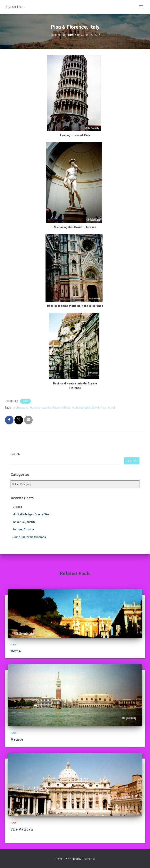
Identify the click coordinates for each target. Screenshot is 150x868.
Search (15, 454)
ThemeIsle (88, 859)
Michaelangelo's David (85, 408)
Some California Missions (29, 537)
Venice (17, 739)
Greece (17, 507)
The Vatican (22, 829)
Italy (25, 401)
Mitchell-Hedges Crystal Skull (31, 514)
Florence (35, 408)
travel (112, 408)
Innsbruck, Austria (24, 522)
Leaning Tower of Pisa (56, 408)
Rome (16, 651)
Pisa (104, 408)
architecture (20, 408)
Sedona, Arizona (23, 529)
